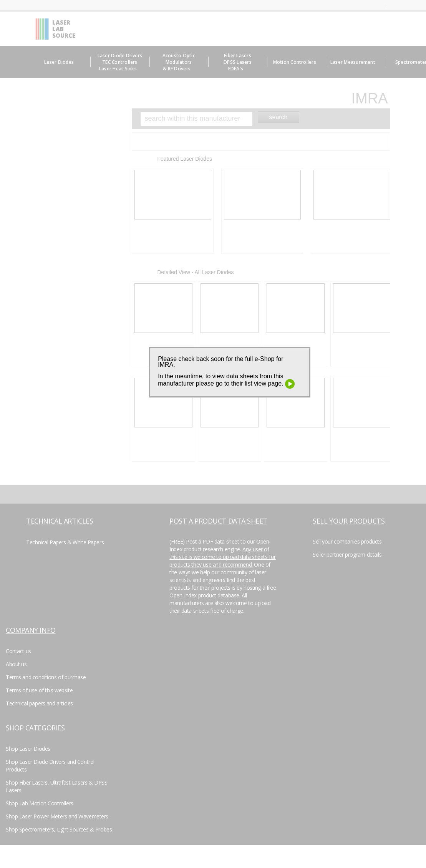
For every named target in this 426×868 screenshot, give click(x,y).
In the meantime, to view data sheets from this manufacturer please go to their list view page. (226, 380)
